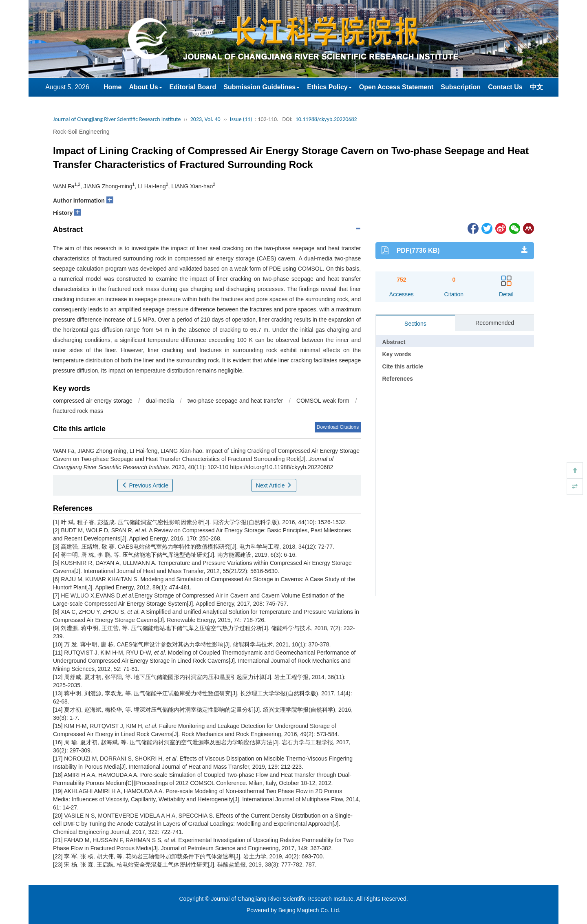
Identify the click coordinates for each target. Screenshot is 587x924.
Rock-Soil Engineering (81, 132)
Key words (397, 354)
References (398, 379)
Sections (415, 324)
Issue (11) (241, 119)
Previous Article (145, 485)
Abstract (394, 342)
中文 (536, 87)
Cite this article (403, 366)
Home (113, 87)
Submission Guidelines (262, 87)
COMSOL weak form (323, 401)
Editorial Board (193, 87)
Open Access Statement (396, 87)
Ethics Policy (329, 87)
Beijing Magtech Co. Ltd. (310, 910)
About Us (145, 87)
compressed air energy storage (93, 401)
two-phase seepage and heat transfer (235, 401)
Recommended (495, 323)
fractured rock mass (78, 411)
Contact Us (505, 87)
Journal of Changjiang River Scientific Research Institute (117, 119)
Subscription (461, 87)
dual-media (160, 401)
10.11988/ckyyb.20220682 (326, 119)
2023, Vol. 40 (205, 119)
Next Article (274, 485)
